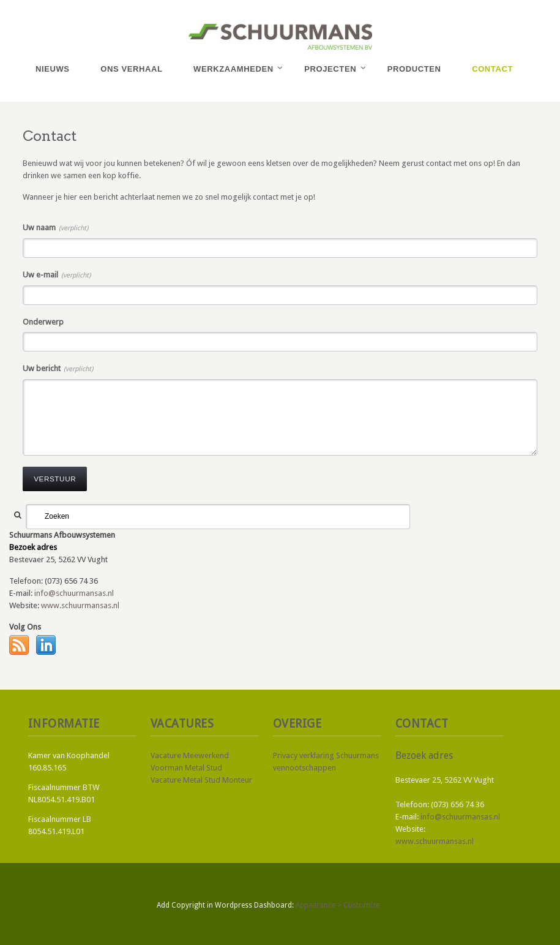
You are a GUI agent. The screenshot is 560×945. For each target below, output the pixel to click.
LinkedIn (46, 645)
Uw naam (55, 228)
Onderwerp (43, 322)
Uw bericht (58, 368)
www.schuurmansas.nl (80, 605)
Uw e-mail (57, 275)
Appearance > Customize (338, 905)
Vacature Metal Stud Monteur (201, 780)
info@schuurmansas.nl (74, 593)
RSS (19, 645)
